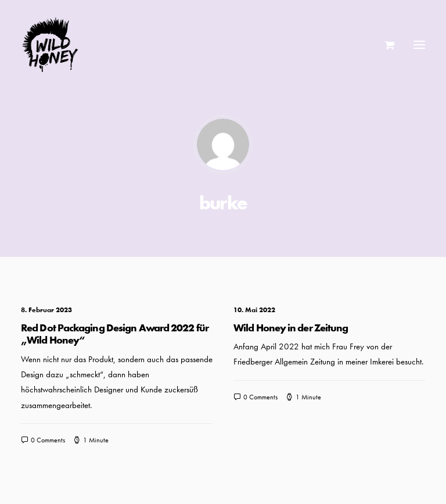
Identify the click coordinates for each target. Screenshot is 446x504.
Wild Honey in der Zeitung (291, 328)
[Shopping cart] (384, 45)
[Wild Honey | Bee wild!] (50, 45)
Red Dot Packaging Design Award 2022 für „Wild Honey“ (115, 334)
